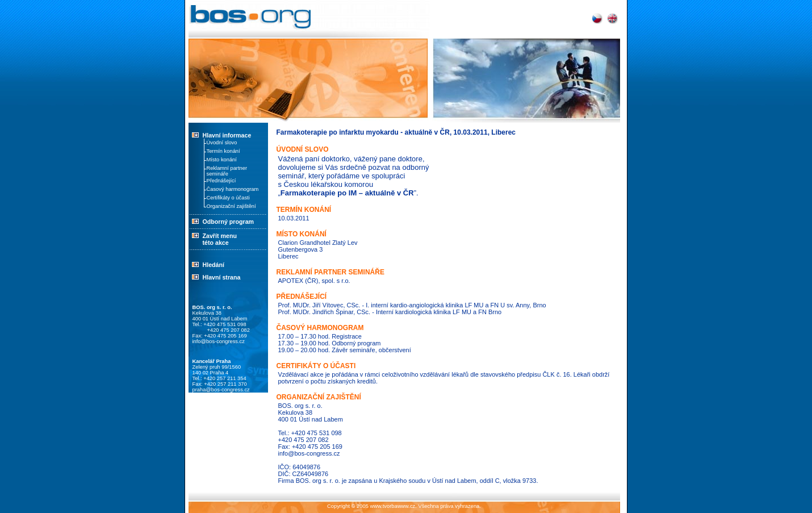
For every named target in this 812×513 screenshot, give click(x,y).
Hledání (214, 265)
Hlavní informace (227, 135)
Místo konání (222, 160)
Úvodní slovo (222, 143)
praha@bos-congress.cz (221, 390)
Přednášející (221, 181)
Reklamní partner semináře (227, 171)
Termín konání (223, 151)
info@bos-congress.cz (219, 341)
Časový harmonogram (233, 189)
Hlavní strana (222, 277)
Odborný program (221, 222)
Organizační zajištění (231, 206)
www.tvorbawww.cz (392, 506)
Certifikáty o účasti (228, 198)
